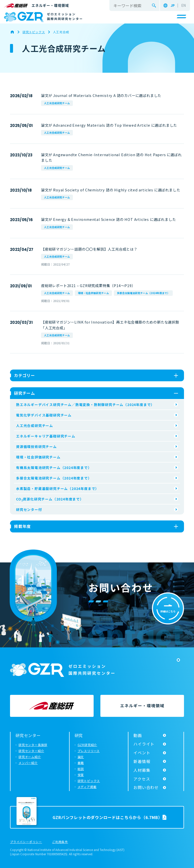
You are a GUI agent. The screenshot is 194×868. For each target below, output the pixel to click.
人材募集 (142, 770)
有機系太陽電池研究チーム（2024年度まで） (54, 467)
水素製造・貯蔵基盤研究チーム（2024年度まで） (57, 488)
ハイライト (144, 744)
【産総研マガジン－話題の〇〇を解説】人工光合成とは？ (89, 249)
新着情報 (142, 761)
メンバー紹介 (28, 763)
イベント (142, 753)
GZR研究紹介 (87, 745)
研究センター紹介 (31, 751)
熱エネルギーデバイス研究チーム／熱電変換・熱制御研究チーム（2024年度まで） (85, 405)
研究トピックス (89, 781)
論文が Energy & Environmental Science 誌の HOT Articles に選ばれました (108, 219)
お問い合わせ (146, 787)
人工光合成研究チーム (57, 103)
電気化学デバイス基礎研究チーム (44, 415)
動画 (138, 735)
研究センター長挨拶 (33, 745)
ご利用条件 (60, 842)
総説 (81, 769)
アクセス (142, 779)
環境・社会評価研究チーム (93, 293)
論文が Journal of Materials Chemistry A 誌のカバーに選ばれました (101, 95)
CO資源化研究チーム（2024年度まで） (50, 499)
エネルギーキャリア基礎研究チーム (46, 436)
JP (173, 5)
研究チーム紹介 (30, 757)
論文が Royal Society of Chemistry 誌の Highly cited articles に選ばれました (111, 190)
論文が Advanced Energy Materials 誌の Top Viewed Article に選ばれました (109, 125)
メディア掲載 (87, 787)
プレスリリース (89, 751)
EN (183, 5)
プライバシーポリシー (26, 842)
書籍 (81, 763)
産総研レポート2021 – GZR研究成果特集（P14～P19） (88, 285)
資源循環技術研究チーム (36, 446)
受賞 (81, 775)
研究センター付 (29, 509)
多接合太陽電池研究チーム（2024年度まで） (143, 293)
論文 (81, 757)
